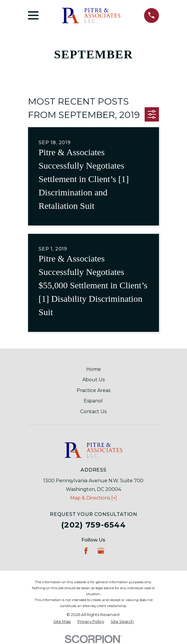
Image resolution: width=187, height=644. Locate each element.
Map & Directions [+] (93, 498)
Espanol (93, 401)
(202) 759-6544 (93, 525)
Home (93, 369)
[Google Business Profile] (101, 551)
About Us (93, 380)
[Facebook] (86, 551)
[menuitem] (62, 622)
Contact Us (93, 412)
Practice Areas (93, 390)
